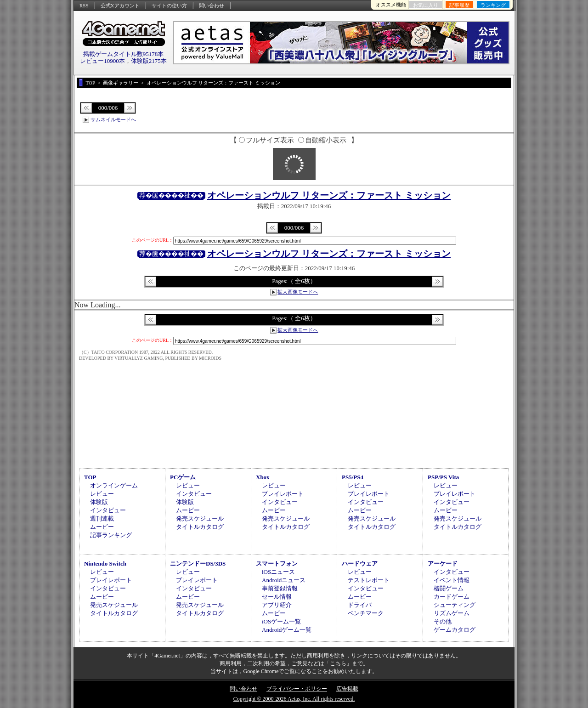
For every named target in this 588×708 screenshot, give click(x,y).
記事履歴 (459, 5)
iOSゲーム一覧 (281, 621)
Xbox (263, 477)
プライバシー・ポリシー (297, 689)
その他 (443, 621)
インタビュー (108, 510)
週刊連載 (102, 518)
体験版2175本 (149, 61)
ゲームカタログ (455, 630)
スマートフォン (277, 564)
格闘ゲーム (449, 588)
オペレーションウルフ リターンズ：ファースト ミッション (329, 195)
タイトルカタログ (200, 527)
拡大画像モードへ (298, 292)
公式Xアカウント (120, 6)
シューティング (455, 605)
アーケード (443, 564)
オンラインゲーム (114, 485)
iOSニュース (278, 572)
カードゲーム (452, 597)
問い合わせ (212, 6)
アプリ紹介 (277, 605)
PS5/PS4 (353, 477)
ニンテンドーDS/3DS (198, 564)
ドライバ (360, 605)
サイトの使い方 (169, 6)
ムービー (102, 527)
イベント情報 (452, 580)
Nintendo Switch (105, 564)
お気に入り (426, 5)
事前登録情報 (280, 588)
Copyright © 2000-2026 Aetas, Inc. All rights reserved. (294, 699)
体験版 (99, 502)
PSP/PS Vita (443, 477)
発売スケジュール (200, 518)
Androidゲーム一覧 (287, 630)
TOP (90, 477)
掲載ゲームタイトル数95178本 (124, 54)
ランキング (493, 5)
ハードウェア (360, 564)
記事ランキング (111, 535)
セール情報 (277, 597)
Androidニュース (284, 580)
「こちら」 (338, 663)
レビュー (102, 494)
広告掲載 (347, 689)
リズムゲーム (452, 613)
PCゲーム (183, 477)
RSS (84, 6)
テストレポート (369, 580)
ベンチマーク (366, 613)
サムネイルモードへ (113, 119)
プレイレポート (283, 494)
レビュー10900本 (102, 61)
